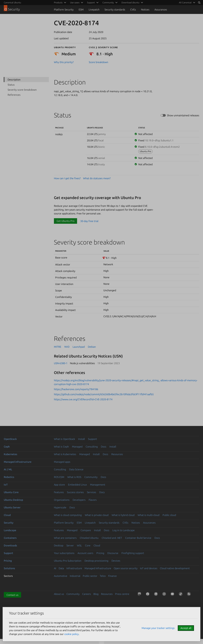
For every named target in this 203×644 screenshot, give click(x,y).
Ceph (7, 447)
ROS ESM (59, 477)
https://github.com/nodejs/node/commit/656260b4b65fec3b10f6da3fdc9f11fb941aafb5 (104, 394)
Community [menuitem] (108, 3)
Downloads (10, 545)
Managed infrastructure (18, 462)
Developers (79, 500)
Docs (104, 447)
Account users (85, 553)
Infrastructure (74, 568)
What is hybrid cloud (123, 515)
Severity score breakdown (22, 90)
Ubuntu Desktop (13, 500)
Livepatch (94, 10)
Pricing (100, 553)
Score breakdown (98, 62)
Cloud (7, 515)
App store (59, 485)
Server (70, 545)
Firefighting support (133, 553)
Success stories (75, 492)
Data (61, 568)
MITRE (58, 347)
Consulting (92, 447)
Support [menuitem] (91, 3)
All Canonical (185, 3)
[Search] (199, 3)
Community (91, 477)
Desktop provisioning (96, 561)
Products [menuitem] (58, 3)
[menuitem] (187, 3)
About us (59, 594)
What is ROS (74, 477)
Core (88, 545)
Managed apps (62, 462)
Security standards (115, 10)
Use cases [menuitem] (75, 3)
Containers (10, 538)
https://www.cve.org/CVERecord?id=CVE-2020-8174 (83, 399)
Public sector (90, 576)
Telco (103, 576)
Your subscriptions (64, 553)
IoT (6, 485)
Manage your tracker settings (158, 628)
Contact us (12, 595)
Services (92, 492)
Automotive (61, 576)
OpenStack (10, 439)
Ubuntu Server (12, 507)
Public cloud (169, 515)
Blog (96, 594)
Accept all (186, 628)
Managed (77, 447)
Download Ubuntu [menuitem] (130, 3)
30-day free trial (89, 221)
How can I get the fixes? (67, 178)
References (14, 95)
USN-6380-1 (61, 363)
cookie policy (71, 634)
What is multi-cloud (149, 515)
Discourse (113, 553)
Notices (145, 10)
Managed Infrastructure (98, 568)
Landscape (10, 530)
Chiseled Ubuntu (89, 538)
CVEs (133, 10)
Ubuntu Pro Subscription (68, 561)
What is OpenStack (64, 439)
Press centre (122, 594)
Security (9, 523)
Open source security (126, 568)
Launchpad (79, 347)
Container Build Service (138, 538)
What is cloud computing (68, 515)
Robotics (9, 477)
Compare (86, 530)
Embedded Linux (77, 485)
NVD (67, 347)
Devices (116, 561)
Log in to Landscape (124, 530)
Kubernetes (10, 454)
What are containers (65, 538)
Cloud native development (175, 568)
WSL (79, 545)
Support (92, 439)
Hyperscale (60, 507)
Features (59, 492)
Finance (112, 576)
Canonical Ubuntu (12, 3)
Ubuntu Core (11, 492)
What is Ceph (61, 447)
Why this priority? (64, 62)
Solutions (9, 568)
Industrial (75, 576)
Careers (87, 594)
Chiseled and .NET (112, 538)
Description (14, 80)
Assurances (161, 10)
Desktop (59, 545)
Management (98, 485)
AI (55, 568)
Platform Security (64, 10)
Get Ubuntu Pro (65, 221)
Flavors (93, 500)
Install (82, 439)
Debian (92, 347)
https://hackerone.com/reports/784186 (76, 389)
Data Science (76, 469)
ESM (81, 10)
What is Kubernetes (65, 454)
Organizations (62, 500)
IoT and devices (149, 568)
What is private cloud (97, 515)
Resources (117, 454)
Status (11, 85)
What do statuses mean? (97, 178)
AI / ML (8, 469)
